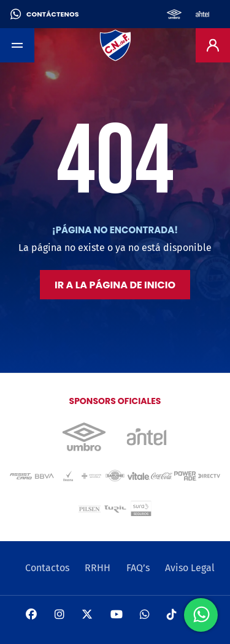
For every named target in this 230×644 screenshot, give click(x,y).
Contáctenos (44, 14)
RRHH (98, 568)
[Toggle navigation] (17, 45)
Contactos (47, 568)
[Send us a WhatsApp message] (201, 615)
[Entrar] (213, 45)
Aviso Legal (190, 568)
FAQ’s (138, 568)
